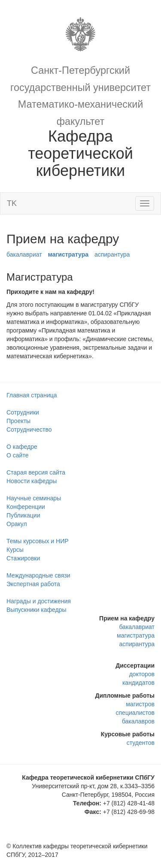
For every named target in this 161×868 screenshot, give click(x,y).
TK (12, 203)
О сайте (17, 455)
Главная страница (32, 395)
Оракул (17, 524)
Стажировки (23, 558)
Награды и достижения (39, 601)
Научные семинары (34, 498)
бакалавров (138, 721)
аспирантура (112, 254)
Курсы (15, 550)
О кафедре (22, 447)
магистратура (68, 254)
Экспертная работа (33, 584)
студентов (141, 743)
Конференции (26, 507)
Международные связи (38, 575)
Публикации (23, 515)
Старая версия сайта (36, 472)
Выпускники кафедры (36, 610)
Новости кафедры (32, 481)
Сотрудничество (29, 429)
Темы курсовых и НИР (38, 541)
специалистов (135, 713)
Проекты (18, 421)
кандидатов (138, 683)
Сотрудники (23, 412)
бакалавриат (24, 254)
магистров (140, 704)
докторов (142, 674)
